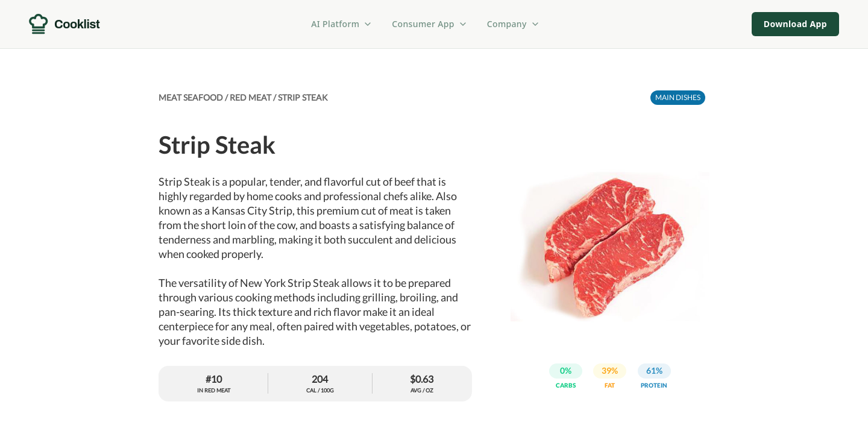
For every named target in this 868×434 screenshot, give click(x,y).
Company (514, 24)
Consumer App (429, 24)
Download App (795, 24)
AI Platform (342, 24)
